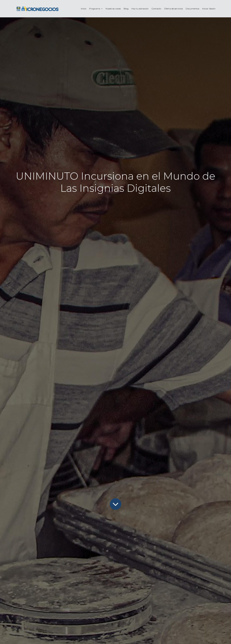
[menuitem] (84, 9)
